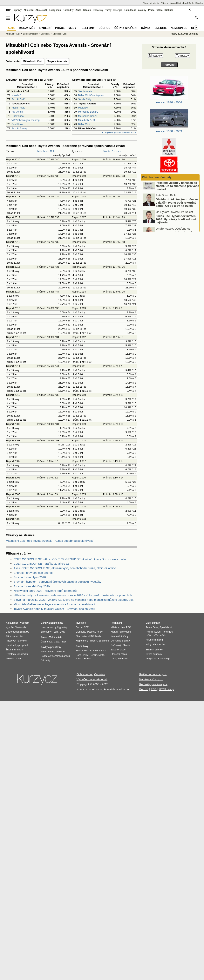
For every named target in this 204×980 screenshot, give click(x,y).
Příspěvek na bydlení (17, 641)
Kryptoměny (82, 641)
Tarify (108, 10)
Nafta (101, 655)
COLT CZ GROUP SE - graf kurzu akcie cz (41, 564)
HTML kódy (166, 689)
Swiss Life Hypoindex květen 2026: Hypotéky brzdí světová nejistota (176, 224)
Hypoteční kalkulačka (17, 654)
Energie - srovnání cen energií (33, 573)
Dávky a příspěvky (51, 647)
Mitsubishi (43, 151)
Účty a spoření (126, 28)
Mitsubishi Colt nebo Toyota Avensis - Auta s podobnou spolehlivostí (50, 541)
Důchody (45, 661)
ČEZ (86, 627)
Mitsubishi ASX (87, 120)
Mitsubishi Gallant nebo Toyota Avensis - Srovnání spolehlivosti (54, 604)
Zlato (78, 10)
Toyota (107, 151)
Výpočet (25, 623)
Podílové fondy (95, 632)
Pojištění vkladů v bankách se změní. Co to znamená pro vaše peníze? (177, 191)
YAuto (173, 3)
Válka (159, 10)
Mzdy (72, 28)
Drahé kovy (82, 646)
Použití (144, 689)
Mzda (56, 642)
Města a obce (118, 627)
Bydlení (45, 28)
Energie (118, 10)
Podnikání (116, 623)
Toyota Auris (85, 91)
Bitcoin (87, 10)
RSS (154, 689)
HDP (92, 636)
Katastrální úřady (120, 636)
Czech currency (154, 654)
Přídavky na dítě (14, 636)
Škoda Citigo (85, 99)
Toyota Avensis (57, 61)
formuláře (122, 659)
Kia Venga (17, 112)
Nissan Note (18, 108)
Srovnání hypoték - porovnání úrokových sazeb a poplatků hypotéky (57, 582)
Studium (200, 3)
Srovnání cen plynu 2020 (30, 577)
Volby (148, 644)
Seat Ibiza (17, 124)
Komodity (68, 10)
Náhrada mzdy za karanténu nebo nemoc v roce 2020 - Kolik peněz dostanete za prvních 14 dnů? (75, 595)
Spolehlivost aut (31, 34)
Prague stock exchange (158, 659)
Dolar (62, 632)
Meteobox (182, 3)
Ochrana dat (85, 674)
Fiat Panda (18, 116)
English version (154, 650)
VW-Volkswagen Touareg (26, 120)
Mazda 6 (16, 95)
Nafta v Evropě (83, 659)
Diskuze (169, 10)
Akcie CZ (28, 10)
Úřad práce (47, 642)
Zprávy (18, 10)
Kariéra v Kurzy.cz (151, 679)
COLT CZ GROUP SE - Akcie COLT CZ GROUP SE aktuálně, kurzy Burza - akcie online (71, 559)
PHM (86, 655)
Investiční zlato (90, 651)
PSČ (129, 627)
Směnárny (46, 632)
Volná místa (56, 637)
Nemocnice (179, 28)
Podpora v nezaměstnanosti (55, 656)
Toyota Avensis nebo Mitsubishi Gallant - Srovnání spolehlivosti (54, 609)
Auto (18, 34)
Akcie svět (41, 10)
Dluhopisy (81, 632)
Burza (79, 627)
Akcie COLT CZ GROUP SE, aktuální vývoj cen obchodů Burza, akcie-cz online (65, 568)
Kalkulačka (130, 10)
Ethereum (104, 641)
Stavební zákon (119, 654)
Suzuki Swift (18, 99)
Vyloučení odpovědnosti (92, 679)
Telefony (88, 28)
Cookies (99, 674)
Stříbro (102, 651)
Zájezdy (164, 3)
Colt (52, 151)
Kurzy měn (55, 10)
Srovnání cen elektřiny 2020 (32, 586)
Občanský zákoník (120, 645)
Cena (155, 627)
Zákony (142, 10)
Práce (151, 10)
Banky (44, 623)
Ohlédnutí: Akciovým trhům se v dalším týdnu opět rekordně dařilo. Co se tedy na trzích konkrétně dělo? (177, 209)
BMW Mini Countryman (91, 95)
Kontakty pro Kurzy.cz (153, 684)
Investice (81, 623)
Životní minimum (14, 650)
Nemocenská (48, 652)
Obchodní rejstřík (151, 3)
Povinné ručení (14, 659)
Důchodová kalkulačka (17, 632)
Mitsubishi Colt (32, 61)
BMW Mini (84, 124)
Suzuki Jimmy (19, 128)
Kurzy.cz (10, 34)
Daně (114, 659)
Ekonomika (82, 636)
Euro (56, 632)
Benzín (94, 655)
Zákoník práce (118, 650)
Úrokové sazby (48, 627)
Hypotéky (98, 10)
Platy (63, 642)
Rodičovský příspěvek (17, 645)
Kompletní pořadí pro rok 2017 (119, 132)
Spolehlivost (166, 627)
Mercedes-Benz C (88, 112)
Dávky (146, 28)
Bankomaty (57, 623)
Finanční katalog (154, 640)
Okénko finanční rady (157, 177)
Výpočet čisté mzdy (16, 627)
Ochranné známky (120, 641)
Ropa (79, 655)
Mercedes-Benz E (88, 116)
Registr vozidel (153, 632)
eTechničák (160, 635)
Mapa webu (159, 644)
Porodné (60, 652)
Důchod (104, 28)
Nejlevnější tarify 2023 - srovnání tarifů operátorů (45, 591)
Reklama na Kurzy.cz (153, 674)
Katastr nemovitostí (121, 632)
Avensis (116, 151)
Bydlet (191, 3)
